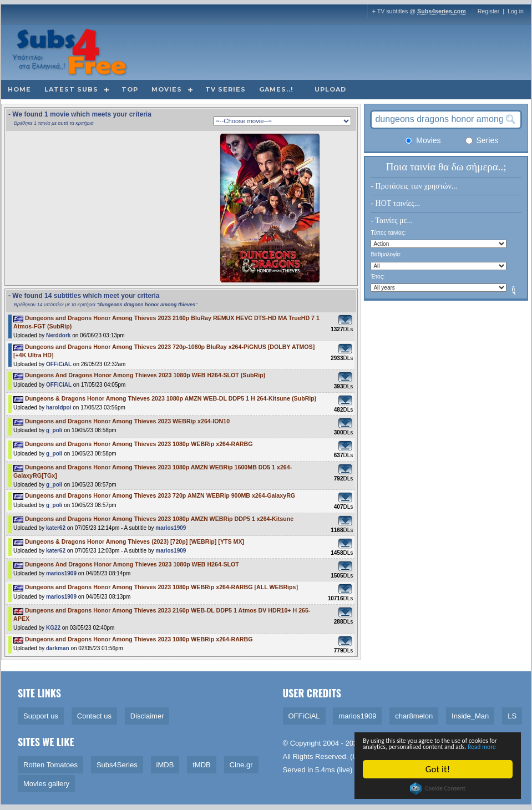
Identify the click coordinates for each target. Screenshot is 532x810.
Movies (167, 89)
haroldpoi (59, 407)
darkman (58, 648)
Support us (41, 716)
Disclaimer (147, 716)
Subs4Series (117, 765)
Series (482, 140)
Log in (516, 11)
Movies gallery (46, 784)
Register (489, 11)
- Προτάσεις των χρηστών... (414, 186)
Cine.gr (241, 765)
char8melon (414, 716)
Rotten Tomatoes (50, 765)
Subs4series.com (442, 11)
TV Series (226, 89)
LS (512, 716)
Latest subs (71, 89)
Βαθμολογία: (386, 254)
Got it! (441, 769)
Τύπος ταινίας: (388, 233)
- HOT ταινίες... (395, 203)
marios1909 (171, 528)
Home (19, 89)
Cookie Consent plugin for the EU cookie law (441, 788)
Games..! (276, 89)
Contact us (94, 716)
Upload (330, 89)
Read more (453, 746)
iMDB (165, 765)
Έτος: (378, 277)
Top (130, 89)
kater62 (56, 528)
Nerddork (58, 335)
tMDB (202, 765)
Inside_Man (470, 716)
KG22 (53, 628)
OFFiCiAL (59, 364)
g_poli (54, 430)
